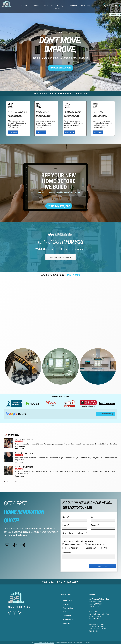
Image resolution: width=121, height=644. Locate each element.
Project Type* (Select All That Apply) (78, 541)
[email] (7, 545)
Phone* (66, 525)
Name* (66, 517)
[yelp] (15, 545)
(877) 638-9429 (19, 607)
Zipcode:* (95, 525)
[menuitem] (24, 6)
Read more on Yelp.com (13, 482)
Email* (94, 517)
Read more (19, 448)
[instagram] (23, 545)
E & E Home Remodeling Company (44, 643)
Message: (67, 553)
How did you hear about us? (75, 533)
